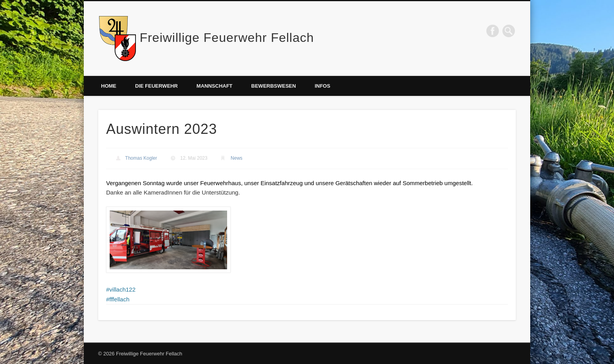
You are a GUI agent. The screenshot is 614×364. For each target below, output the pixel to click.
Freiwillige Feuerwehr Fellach (227, 38)
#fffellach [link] (118, 299)
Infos (323, 86)
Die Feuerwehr (156, 86)
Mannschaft (215, 86)
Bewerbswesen (274, 86)
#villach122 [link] (121, 289)
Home (109, 86)
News (237, 158)
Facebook (493, 31)
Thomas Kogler (141, 158)
